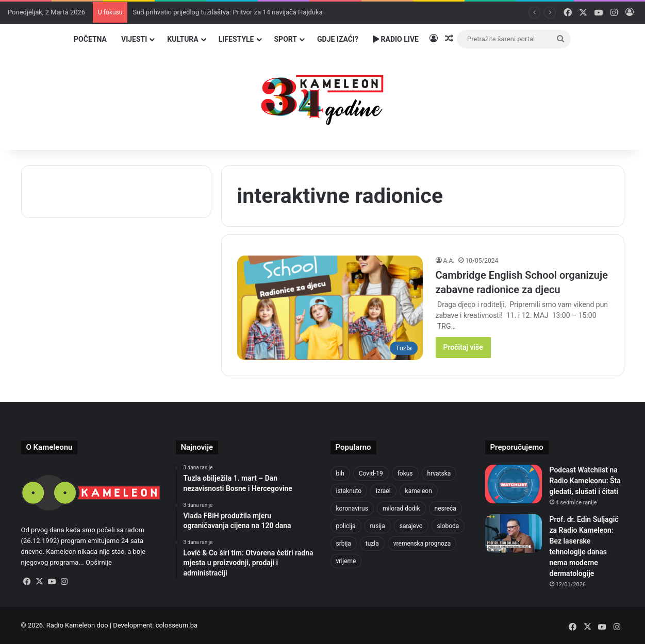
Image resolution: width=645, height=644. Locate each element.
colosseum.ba (177, 625)
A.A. (449, 261)
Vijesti (134, 39)
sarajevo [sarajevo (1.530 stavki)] (411, 526)
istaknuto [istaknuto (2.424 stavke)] (349, 491)
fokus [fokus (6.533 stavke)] (405, 473)
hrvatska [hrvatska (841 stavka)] (439, 473)
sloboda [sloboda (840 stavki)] (448, 526)
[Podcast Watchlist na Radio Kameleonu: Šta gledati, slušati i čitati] (514, 484)
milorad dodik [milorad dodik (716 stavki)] (401, 509)
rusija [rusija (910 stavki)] (378, 526)
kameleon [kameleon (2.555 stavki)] (419, 491)
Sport (286, 39)
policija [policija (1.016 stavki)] (346, 526)
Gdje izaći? (338, 39)
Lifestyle (236, 39)
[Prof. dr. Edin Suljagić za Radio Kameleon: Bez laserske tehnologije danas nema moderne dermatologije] (514, 533)
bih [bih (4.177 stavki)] (340, 473)
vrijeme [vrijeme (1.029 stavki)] (346, 561)
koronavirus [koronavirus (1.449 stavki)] (352, 509)
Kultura (183, 39)
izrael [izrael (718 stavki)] (383, 491)
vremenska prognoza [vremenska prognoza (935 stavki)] (422, 544)
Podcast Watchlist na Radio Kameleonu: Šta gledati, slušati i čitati (585, 481)
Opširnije (99, 562)
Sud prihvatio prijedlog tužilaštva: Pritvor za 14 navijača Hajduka (227, 12)
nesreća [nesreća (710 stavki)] (445, 509)
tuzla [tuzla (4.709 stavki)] (372, 544)
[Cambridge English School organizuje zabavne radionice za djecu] (330, 308)
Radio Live (396, 39)
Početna (90, 39)
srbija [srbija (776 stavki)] (344, 544)
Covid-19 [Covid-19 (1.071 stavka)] (371, 473)
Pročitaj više (463, 347)
